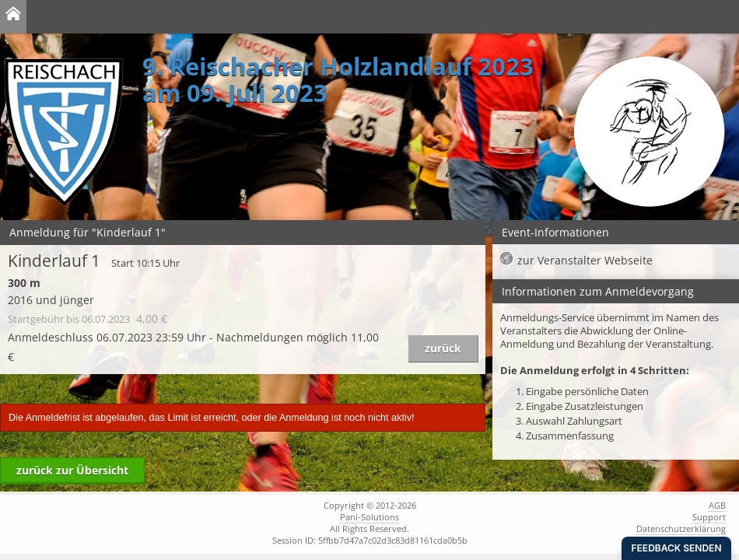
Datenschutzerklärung (681, 528)
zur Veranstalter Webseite (585, 260)
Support (709, 517)
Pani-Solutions (369, 517)
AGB (717, 505)
